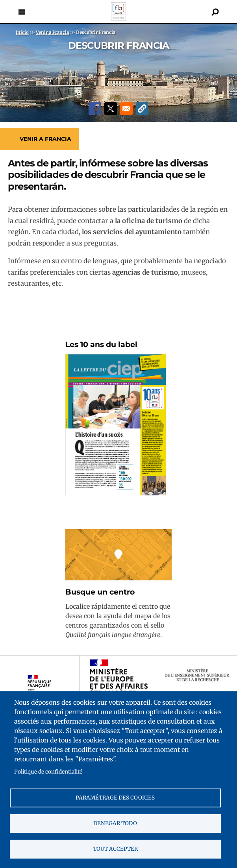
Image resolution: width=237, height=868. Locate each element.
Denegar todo (115, 823)
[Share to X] (111, 109)
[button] (142, 109)
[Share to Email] (126, 109)
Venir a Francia (45, 139)
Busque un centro (100, 592)
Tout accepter (115, 849)
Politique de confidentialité (48, 772)
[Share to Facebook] (95, 109)
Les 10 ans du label (101, 344)
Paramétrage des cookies (115, 798)
